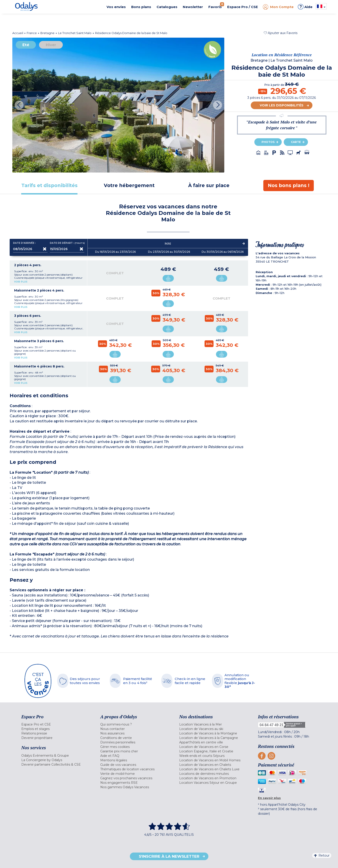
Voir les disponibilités (282, 105)
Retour (322, 855)
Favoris (216, 6)
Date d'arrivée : (24, 243)
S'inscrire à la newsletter (169, 856)
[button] (281, 33)
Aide (305, 7)
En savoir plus (269, 798)
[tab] (49, 185)
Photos (268, 142)
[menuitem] (55, 724)
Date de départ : (67, 243)
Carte (296, 142)
